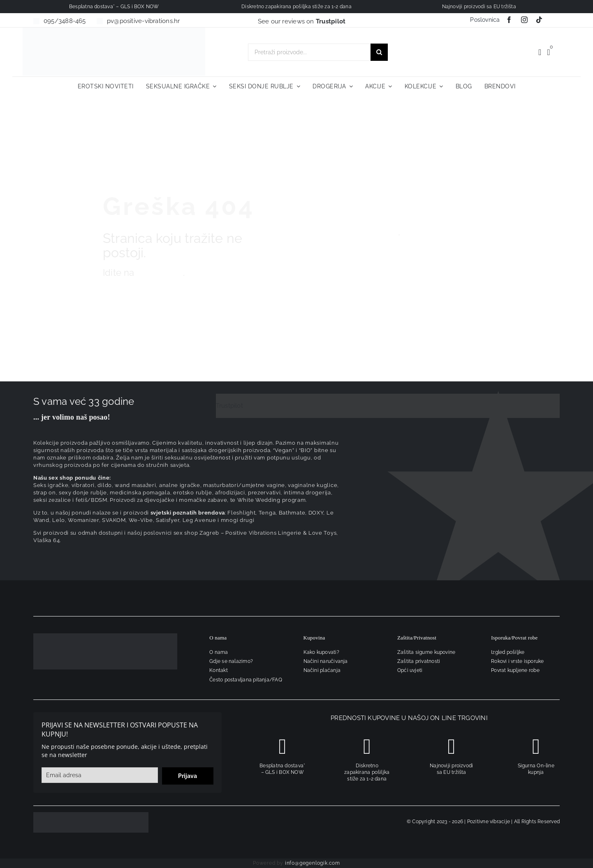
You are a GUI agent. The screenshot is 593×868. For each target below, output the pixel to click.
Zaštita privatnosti (419, 661)
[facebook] (509, 20)
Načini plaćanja (322, 670)
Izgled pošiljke (508, 652)
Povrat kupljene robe (515, 670)
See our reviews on (302, 21)
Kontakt (219, 670)
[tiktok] (539, 20)
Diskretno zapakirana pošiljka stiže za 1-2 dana (367, 772)
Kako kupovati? (321, 652)
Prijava (188, 776)
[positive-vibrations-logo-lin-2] (114, 30)
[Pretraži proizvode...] (309, 52)
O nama (219, 652)
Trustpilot (229, 406)
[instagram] (524, 20)
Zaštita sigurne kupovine (426, 652)
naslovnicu (160, 272)
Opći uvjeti (410, 670)
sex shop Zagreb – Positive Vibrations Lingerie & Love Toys (255, 533)
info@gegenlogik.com (313, 863)
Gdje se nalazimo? (231, 661)
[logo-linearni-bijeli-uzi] (105, 636)
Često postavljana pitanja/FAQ (246, 680)
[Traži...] (379, 52)
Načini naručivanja (326, 661)
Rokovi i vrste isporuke (517, 661)
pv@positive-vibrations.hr (144, 21)
